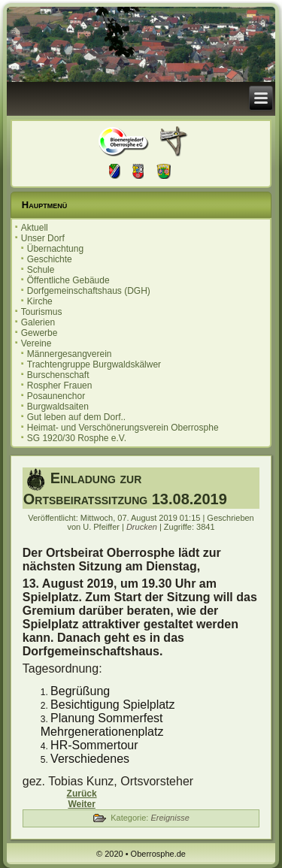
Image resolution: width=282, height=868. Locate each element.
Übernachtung (55, 249)
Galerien (38, 322)
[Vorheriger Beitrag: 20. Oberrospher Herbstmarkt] (82, 794)
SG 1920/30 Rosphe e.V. (77, 438)
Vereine (36, 343)
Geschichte (50, 259)
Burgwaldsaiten (58, 407)
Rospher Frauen (60, 386)
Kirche (40, 301)
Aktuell (35, 228)
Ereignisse (170, 818)
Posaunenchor (56, 396)
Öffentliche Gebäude (68, 280)
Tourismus (42, 312)
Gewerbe (39, 333)
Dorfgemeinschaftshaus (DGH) (89, 291)
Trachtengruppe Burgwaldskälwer (94, 364)
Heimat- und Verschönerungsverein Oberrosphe (123, 428)
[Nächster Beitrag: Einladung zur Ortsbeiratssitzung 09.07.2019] (81, 804)
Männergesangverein (70, 354)
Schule (41, 270)
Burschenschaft (58, 375)
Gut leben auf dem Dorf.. (76, 417)
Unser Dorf (43, 238)
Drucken (143, 527)
